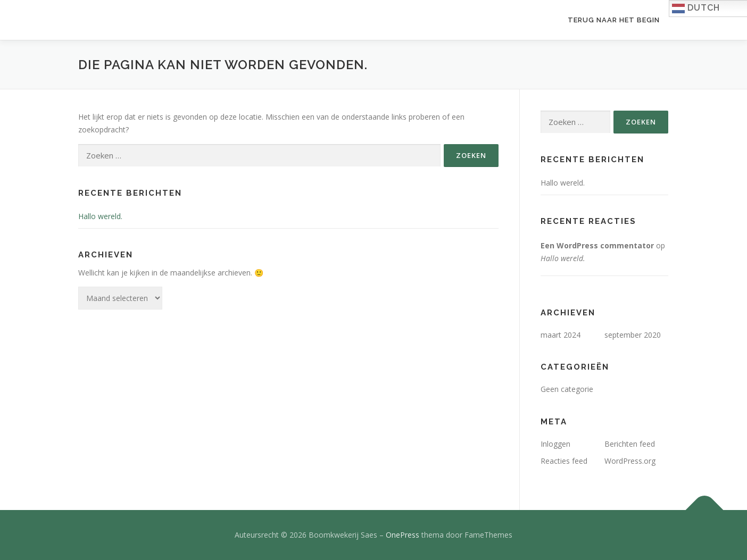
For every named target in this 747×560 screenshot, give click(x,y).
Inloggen (555, 444)
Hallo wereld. (100, 216)
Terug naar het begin (614, 20)
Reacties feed (564, 461)
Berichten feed (630, 444)
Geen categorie (567, 389)
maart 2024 (561, 335)
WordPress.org (630, 461)
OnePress (402, 535)
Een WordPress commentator (597, 245)
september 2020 (633, 335)
